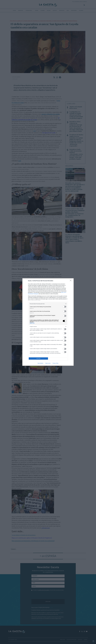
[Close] (71, 281)
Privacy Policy (55, 363)
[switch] (65, 307)
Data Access (48, 363)
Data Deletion (40, 363)
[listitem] (48, 304)
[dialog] (48, 322)
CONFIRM (38, 359)
